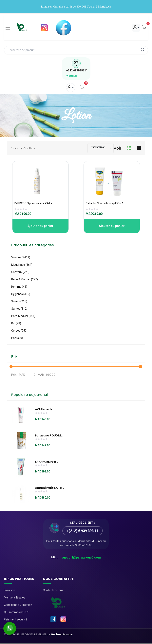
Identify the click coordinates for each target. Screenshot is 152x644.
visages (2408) (21, 258)
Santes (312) (19, 309)
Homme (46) (19, 287)
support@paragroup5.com (81, 558)
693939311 (77, 71)
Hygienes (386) (21, 294)
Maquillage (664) (22, 265)
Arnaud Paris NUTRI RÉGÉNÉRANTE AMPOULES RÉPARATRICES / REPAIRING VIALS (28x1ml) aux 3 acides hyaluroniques (49, 488)
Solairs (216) (19, 302)
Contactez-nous (53, 591)
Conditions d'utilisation (18, 605)
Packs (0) (17, 338)
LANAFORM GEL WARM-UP (46, 462)
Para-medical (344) (23, 316)
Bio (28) (16, 324)
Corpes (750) (19, 331)
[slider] (21, 210)
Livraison (9, 591)
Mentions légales (15, 598)
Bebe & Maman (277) (25, 280)
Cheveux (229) (20, 272)
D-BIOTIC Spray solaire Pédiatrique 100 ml (42, 204)
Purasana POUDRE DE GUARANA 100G (48, 436)
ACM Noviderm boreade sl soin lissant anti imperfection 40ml (49, 410)
